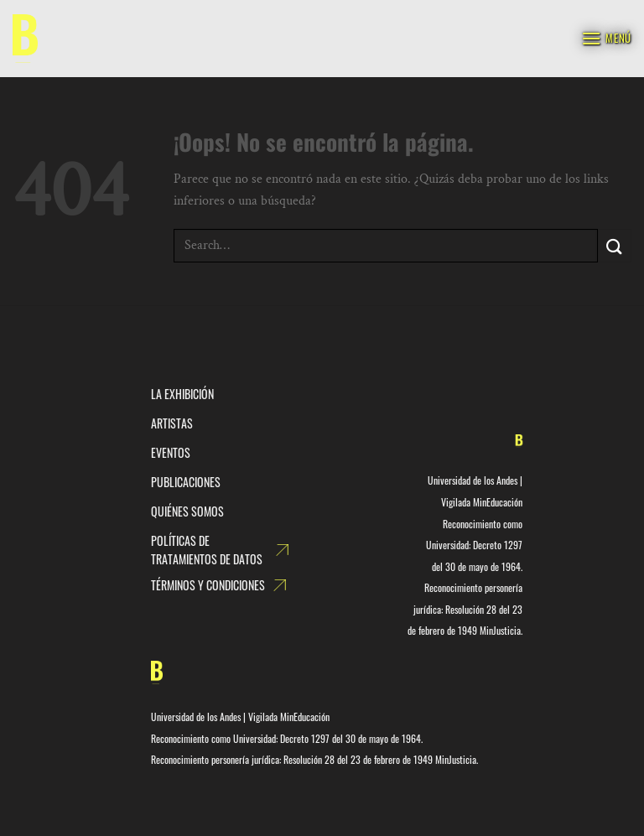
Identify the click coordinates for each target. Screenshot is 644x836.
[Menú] (606, 38)
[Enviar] (615, 245)
